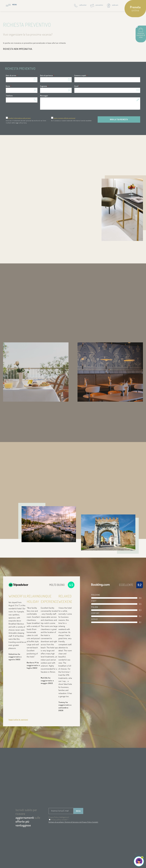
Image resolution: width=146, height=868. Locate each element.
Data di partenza (47, 75)
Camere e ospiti (81, 75)
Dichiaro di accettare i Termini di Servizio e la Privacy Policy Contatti (73, 822)
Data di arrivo (12, 75)
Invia (78, 811)
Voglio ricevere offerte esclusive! (64, 118)
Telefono (9, 96)
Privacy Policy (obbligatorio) (59, 817)
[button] (107, 80)
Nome (9, 86)
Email (77, 86)
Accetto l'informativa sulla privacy (19, 118)
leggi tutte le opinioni (18, 720)
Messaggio (44, 96)
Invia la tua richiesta (119, 119)
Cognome (44, 86)
